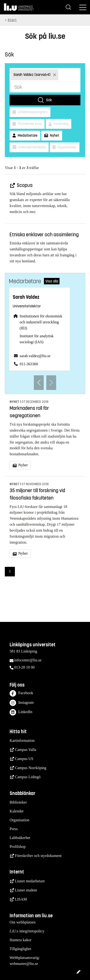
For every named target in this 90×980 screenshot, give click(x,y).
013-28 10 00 (24, 667)
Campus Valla (26, 750)
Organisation (19, 820)
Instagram (22, 703)
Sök (49, 100)
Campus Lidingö (28, 777)
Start (12, 20)
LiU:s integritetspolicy (27, 931)
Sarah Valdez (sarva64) (32, 75)
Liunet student (26, 890)
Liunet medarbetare (30, 881)
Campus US (24, 759)
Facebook (21, 693)
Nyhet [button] (54, 135)
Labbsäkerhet (20, 838)
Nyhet (22, 465)
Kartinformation (22, 741)
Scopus (24, 185)
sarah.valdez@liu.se (35, 356)
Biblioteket (18, 802)
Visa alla (52, 281)
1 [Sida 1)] (10, 572)
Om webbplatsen (23, 922)
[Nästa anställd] (51, 383)
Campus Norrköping (31, 768)
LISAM (21, 899)
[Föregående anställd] (39, 383)
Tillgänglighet (20, 949)
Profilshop (18, 847)
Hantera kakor (21, 940)
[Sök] (68, 7)
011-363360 (29, 364)
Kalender (17, 811)
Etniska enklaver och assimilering (44, 235)
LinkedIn (21, 712)
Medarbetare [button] (27, 135)
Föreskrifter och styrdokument (38, 856)
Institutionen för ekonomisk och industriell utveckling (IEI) (41, 322)
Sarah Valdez (26, 297)
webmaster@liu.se (24, 964)
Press (14, 829)
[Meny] (83, 7)
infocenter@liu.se (28, 660)
